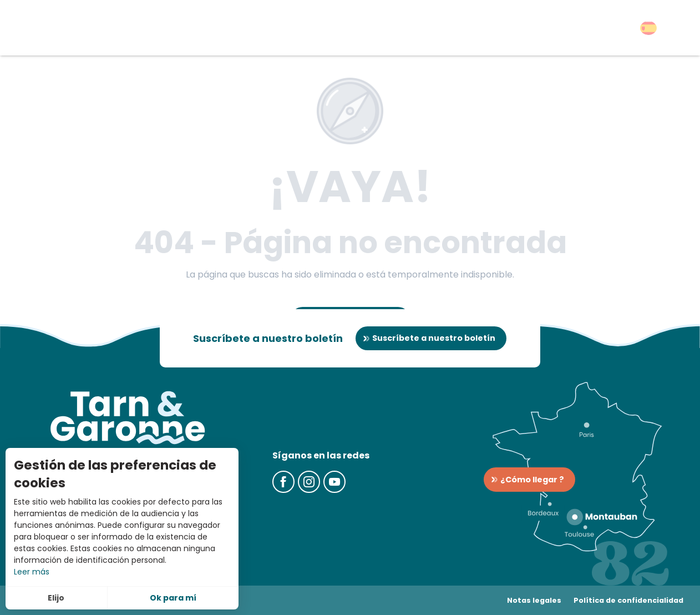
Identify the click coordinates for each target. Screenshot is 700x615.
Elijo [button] (56, 598)
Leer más (32, 572)
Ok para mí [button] (173, 598)
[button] (648, 28)
